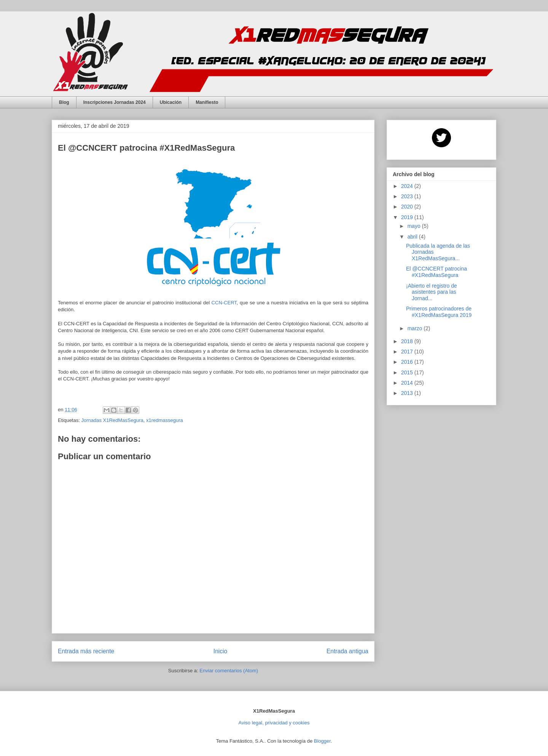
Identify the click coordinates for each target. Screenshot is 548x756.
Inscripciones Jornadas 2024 (115, 102)
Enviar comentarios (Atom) (229, 671)
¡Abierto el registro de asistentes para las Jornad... (432, 292)
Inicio (220, 651)
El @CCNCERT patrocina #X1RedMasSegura (436, 272)
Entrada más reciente (86, 651)
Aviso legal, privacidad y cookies (274, 723)
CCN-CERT (224, 303)
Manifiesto (207, 102)
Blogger (322, 741)
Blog (64, 102)
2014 (408, 383)
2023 (408, 196)
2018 (408, 341)
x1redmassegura (165, 420)
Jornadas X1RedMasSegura (112, 420)
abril (413, 237)
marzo (415, 328)
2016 (408, 362)
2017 (408, 352)
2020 (408, 207)
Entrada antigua (347, 651)
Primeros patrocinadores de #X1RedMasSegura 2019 (439, 312)
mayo (414, 226)
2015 (408, 372)
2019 (408, 217)
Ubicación (171, 102)
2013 (408, 393)
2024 (408, 186)
